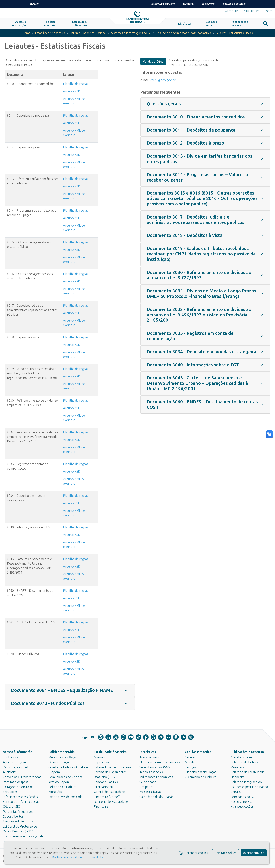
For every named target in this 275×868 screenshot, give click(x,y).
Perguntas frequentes (18, 812)
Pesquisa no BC (241, 802)
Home (23, 34)
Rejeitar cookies (226, 853)
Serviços (191, 767)
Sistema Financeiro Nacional (87, 34)
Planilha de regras (76, 85)
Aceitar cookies (254, 853)
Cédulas (190, 757)
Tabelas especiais (151, 772)
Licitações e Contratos (18, 787)
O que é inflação (60, 762)
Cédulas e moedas (198, 752)
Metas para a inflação (63, 757)
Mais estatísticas (150, 792)
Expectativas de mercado (66, 797)
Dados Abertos (13, 816)
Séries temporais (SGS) (155, 767)
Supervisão (101, 762)
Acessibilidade (233, 11)
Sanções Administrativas (19, 822)
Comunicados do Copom (65, 777)
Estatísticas (148, 752)
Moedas (190, 762)
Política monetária (61, 752)
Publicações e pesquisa (247, 752)
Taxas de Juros (150, 757)
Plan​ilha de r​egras (76, 180)
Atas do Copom (59, 782)
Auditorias (10, 772)
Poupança (146, 787)
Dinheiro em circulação (201, 772)
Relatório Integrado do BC (249, 782)
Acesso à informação (18, 752)
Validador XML (153, 63)
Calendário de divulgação (157, 797)
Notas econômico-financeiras (160, 762)
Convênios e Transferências (22, 777)
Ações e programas (16, 762)
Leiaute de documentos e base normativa (185, 34)
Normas (99, 757)
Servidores (10, 792)
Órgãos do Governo (234, 4)
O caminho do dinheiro (201, 777)
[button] (19, 25)
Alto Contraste (253, 11)
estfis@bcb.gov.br (163, 81)
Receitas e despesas (16, 782)
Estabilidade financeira (47, 34)
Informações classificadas (20, 797)
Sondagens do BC (243, 797)
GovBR (34, 4)
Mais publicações (242, 807)
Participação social (15, 767)
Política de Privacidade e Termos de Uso (78, 857)
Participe (188, 4)
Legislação (208, 4)
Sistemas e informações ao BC (131, 34)
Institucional (11, 757)
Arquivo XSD (72, 92)
